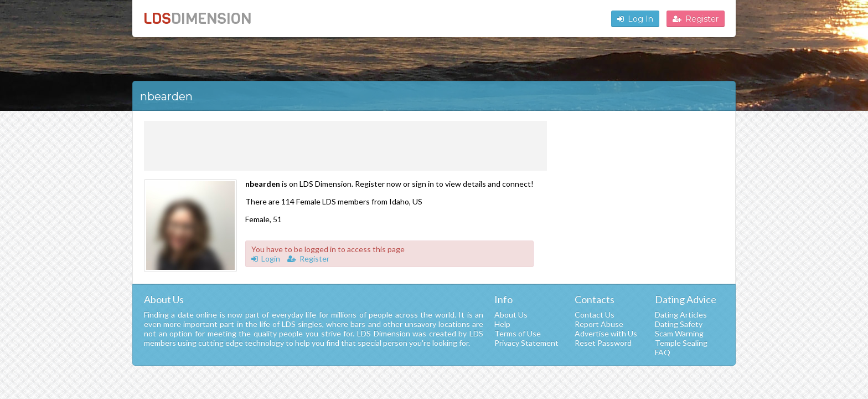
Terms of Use (518, 333)
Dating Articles (681, 314)
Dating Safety (679, 324)
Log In (635, 19)
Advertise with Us (606, 333)
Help (502, 324)
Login (266, 259)
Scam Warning (679, 333)
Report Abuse (599, 324)
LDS (197, 19)
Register (696, 19)
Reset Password (603, 343)
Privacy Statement (526, 343)
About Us (511, 314)
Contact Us (595, 314)
